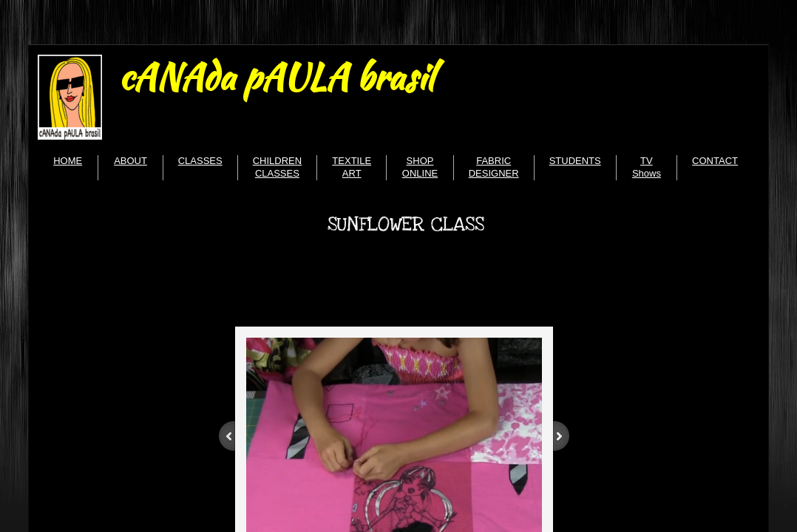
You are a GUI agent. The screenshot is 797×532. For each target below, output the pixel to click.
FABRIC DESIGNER (494, 167)
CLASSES (200, 161)
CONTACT (715, 161)
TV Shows (647, 167)
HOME (68, 161)
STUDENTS (575, 161)
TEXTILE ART (352, 167)
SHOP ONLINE (420, 167)
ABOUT (130, 161)
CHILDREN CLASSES (277, 167)
